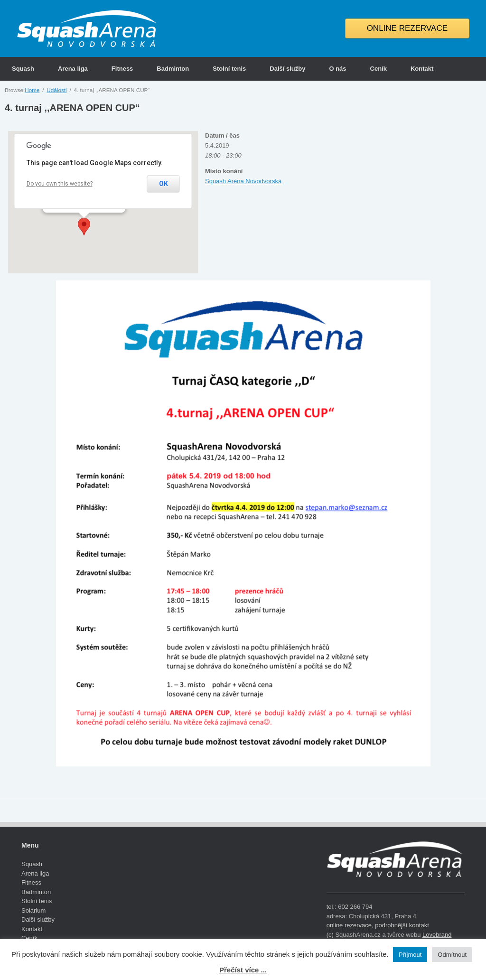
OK (164, 184)
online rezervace (349, 925)
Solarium (33, 910)
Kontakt (422, 69)
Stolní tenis (229, 69)
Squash (23, 69)
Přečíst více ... (243, 970)
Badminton (173, 69)
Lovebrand (437, 935)
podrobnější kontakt (402, 925)
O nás (337, 69)
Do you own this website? (60, 184)
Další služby (287, 69)
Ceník (379, 69)
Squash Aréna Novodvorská (243, 181)
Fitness (122, 69)
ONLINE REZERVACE (407, 28)
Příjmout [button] (410, 955)
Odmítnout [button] (452, 955)
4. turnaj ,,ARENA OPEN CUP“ (72, 108)
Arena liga (73, 69)
